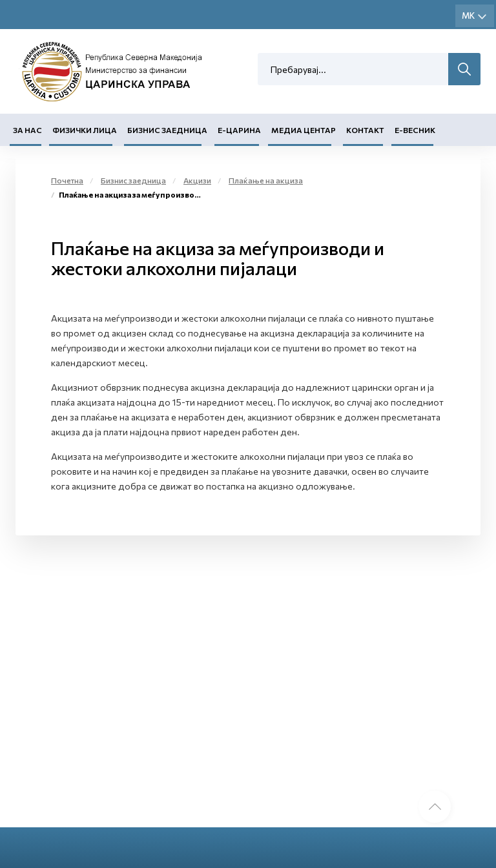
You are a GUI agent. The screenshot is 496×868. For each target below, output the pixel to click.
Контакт (365, 130)
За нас (27, 130)
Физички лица (85, 130)
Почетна (67, 180)
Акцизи (197, 180)
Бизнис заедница (167, 130)
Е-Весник (415, 130)
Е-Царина (239, 130)
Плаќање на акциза (266, 180)
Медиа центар (304, 130)
